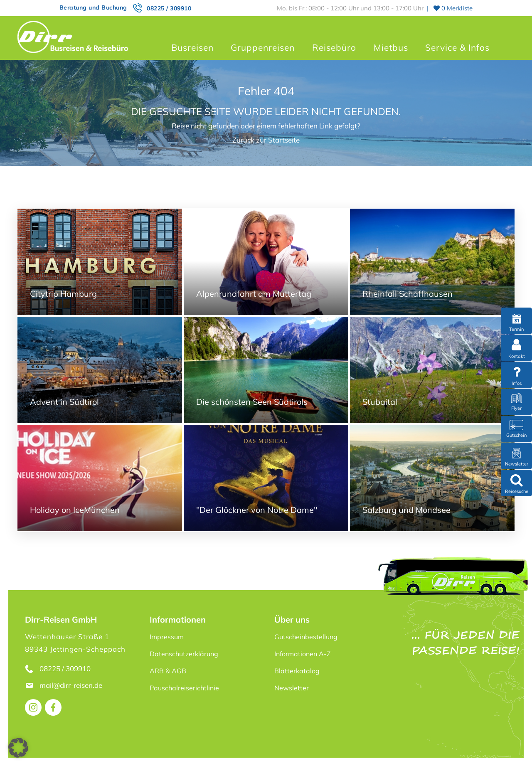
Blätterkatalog (297, 671)
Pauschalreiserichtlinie (184, 688)
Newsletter (292, 688)
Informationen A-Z (303, 654)
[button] (18, 748)
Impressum (167, 637)
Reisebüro (334, 47)
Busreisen (192, 47)
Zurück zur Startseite (266, 140)
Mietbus (391, 47)
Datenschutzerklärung (184, 654)
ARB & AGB (168, 671)
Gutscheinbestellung (306, 637)
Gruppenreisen (263, 47)
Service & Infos (457, 47)
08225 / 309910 (169, 8)
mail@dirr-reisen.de (72, 685)
